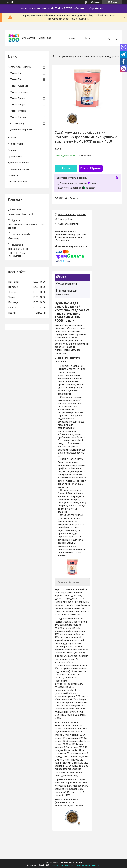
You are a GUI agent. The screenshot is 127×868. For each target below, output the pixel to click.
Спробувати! (97, 8)
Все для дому (17, 124)
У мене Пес (16, 79)
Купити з (91, 168)
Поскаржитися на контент (63, 865)
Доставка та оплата (18, 163)
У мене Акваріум (19, 86)
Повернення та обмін (19, 169)
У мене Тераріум (19, 92)
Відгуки (12, 150)
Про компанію (15, 156)
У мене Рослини (19, 117)
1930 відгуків (94, 2)
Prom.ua (79, 862)
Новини (12, 138)
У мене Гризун (18, 98)
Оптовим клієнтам (17, 182)
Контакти (13, 175)
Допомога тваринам (21, 130)
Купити (66, 168)
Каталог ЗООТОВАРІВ (19, 67)
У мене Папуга (18, 105)
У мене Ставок (18, 111)
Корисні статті (15, 144)
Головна (72, 38)
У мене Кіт (16, 73)
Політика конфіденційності (88, 865)
